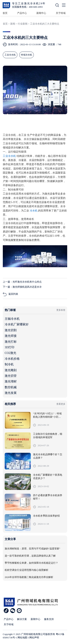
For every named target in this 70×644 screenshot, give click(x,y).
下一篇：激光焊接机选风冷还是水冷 (22, 287)
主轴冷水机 (12, 319)
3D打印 (10, 347)
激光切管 (11, 376)
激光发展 (11, 393)
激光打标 (11, 342)
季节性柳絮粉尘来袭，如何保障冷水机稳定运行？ (31, 563)
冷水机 (34, 211)
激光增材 (11, 381)
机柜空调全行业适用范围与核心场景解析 (27, 570)
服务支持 (49, 619)
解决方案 (22, 619)
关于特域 (61, 13)
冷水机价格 (12, 359)
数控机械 (11, 387)
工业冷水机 (10, 156)
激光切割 (11, 330)
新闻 (13, 24)
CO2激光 (10, 353)
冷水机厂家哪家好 (17, 324)
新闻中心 (41, 13)
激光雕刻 (11, 370)
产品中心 (22, 13)
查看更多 (61, 404)
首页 (5, 13)
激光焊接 (11, 336)
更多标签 (61, 310)
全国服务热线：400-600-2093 (27, 7)
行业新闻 (23, 24)
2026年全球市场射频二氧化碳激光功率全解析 (29, 577)
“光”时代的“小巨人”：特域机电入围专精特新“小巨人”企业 (47, 417)
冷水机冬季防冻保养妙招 (46, 516)
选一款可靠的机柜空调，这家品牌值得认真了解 (30, 556)
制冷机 (9, 364)
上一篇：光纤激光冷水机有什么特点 (22, 282)
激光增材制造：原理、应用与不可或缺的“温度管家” (32, 549)
